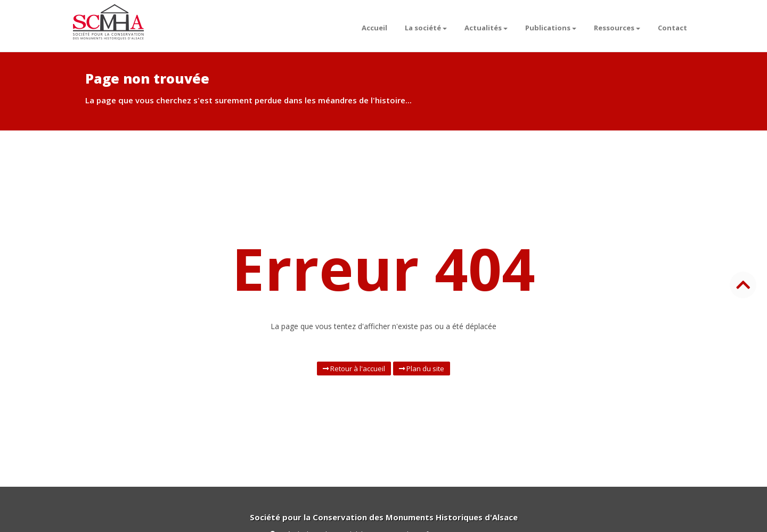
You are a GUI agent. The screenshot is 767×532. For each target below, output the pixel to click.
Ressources (617, 28)
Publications (551, 28)
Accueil (374, 28)
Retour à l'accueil (354, 369)
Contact (672, 28)
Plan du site (422, 369)
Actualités (486, 28)
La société (426, 28)
